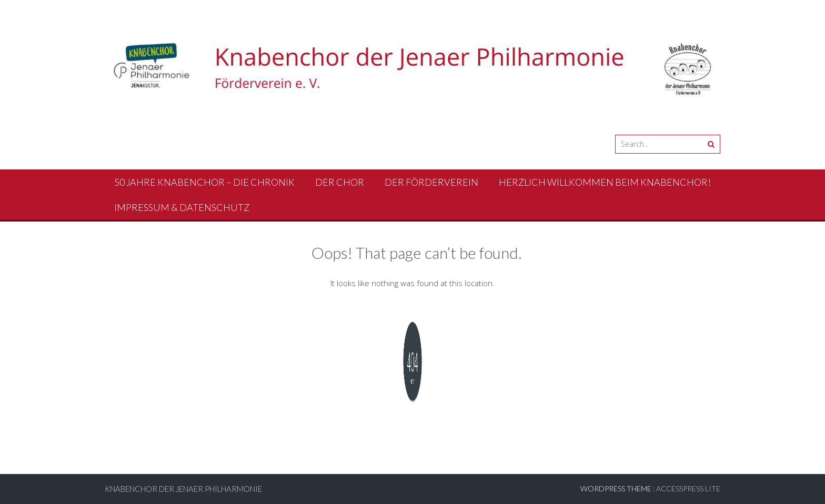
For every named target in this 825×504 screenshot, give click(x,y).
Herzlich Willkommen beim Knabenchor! (605, 182)
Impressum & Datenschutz (182, 207)
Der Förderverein (431, 182)
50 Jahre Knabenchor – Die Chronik (204, 182)
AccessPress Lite (688, 488)
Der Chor (340, 182)
